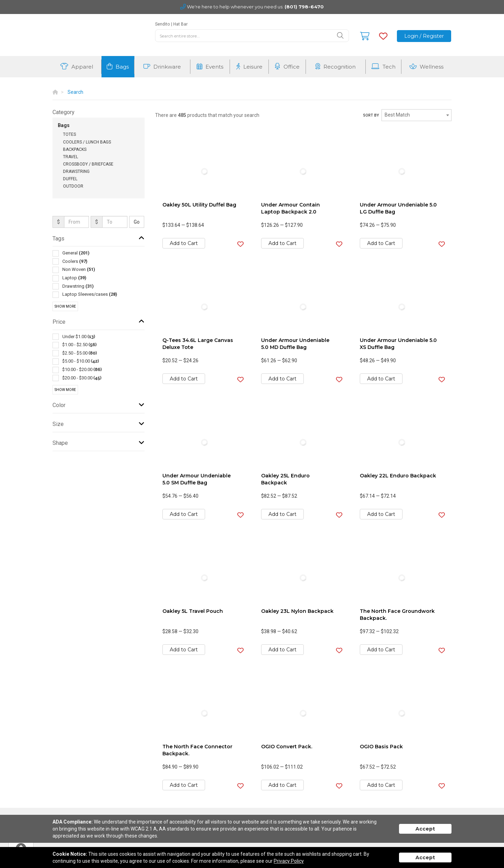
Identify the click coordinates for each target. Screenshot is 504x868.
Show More (65, 306)
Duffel (70, 179)
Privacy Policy (289, 861)
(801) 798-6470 (304, 7)
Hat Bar (180, 24)
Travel (71, 157)
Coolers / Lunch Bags (87, 142)
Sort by (371, 115)
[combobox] (416, 115)
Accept (425, 829)
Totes (69, 134)
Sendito (162, 24)
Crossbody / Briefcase (88, 164)
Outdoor (73, 186)
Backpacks (75, 149)
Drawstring (76, 171)
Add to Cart (184, 243)
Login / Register (424, 36)
